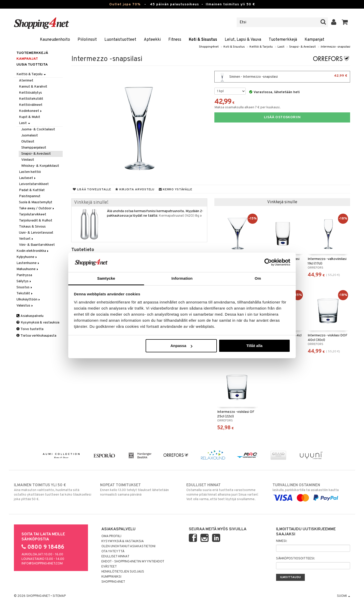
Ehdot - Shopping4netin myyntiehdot (133, 562)
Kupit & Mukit (30, 117)
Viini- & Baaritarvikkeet (37, 245)
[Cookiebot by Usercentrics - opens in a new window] (268, 262)
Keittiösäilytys (30, 93)
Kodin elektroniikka (33, 251)
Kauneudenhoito (55, 40)
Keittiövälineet (31, 105)
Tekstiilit (25, 293)
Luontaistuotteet (120, 40)
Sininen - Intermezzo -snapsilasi (282, 77)
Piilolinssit (87, 40)
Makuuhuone (28, 269)
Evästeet (109, 567)
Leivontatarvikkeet (34, 184)
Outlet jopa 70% (125, 4)
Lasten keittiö (30, 172)
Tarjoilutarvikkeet (33, 215)
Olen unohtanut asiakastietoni (128, 546)
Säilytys (24, 281)
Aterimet (26, 81)
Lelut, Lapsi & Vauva (243, 40)
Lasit (281, 47)
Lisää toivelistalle (92, 190)
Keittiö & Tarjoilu (261, 47)
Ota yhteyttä (113, 552)
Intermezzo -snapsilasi (335, 47)
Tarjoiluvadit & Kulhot (36, 221)
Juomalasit (30, 136)
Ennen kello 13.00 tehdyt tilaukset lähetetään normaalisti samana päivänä (139, 490)
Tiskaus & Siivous (32, 227)
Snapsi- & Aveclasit (302, 47)
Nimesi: (281, 541)
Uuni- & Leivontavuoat (36, 233)
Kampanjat (314, 40)
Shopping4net (209, 47)
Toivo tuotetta (30, 329)
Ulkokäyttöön (29, 300)
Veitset (26, 239)
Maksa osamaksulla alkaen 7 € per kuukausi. (247, 107)
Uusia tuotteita (32, 65)
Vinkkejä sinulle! (91, 203)
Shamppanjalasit (34, 148)
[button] (345, 22)
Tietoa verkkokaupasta (36, 336)
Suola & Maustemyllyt (36, 202)
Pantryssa (24, 275)
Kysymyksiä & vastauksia (38, 323)
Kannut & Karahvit (33, 87)
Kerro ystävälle (176, 190)
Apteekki (152, 40)
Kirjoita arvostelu (135, 190)
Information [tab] (182, 278)
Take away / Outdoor (37, 208)
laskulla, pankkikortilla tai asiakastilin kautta (311, 492)
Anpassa (181, 346)
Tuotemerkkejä (283, 40)
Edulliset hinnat (115, 557)
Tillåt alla (254, 346)
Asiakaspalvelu (30, 316)
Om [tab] (258, 278)
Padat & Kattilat (32, 190)
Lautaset (28, 178)
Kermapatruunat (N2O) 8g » (180, 216)
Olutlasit (28, 142)
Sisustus (25, 287)
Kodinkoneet (31, 111)
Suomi (344, 596)
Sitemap (59, 596)
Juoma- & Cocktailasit (38, 129)
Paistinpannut (30, 196)
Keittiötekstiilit (31, 99)
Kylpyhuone (27, 257)
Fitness (175, 40)
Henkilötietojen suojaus (123, 572)
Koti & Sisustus (203, 40)
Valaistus (25, 306)
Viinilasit (28, 160)
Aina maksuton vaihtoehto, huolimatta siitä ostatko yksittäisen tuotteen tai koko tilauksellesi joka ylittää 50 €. (53, 492)
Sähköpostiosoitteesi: (295, 559)
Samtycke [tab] (106, 278)
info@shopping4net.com (42, 564)
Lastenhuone (28, 263)
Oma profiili (111, 536)
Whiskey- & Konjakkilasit (40, 166)
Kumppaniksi (111, 577)
